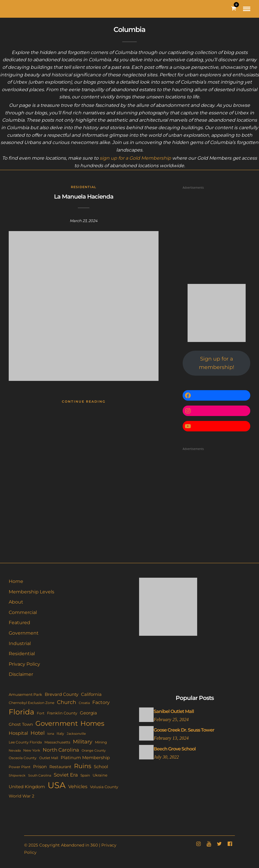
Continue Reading (84, 401)
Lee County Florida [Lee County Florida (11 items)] (25, 742)
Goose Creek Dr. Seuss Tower (184, 730)
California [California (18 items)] (91, 694)
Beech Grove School (175, 749)
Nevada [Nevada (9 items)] (15, 750)
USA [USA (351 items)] (57, 785)
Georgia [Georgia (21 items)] (88, 713)
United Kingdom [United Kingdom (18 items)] (27, 787)
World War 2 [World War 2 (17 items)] (21, 796)
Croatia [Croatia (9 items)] (84, 703)
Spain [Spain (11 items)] (85, 775)
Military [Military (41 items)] (83, 742)
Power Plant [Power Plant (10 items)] (20, 767)
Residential (84, 187)
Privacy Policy (24, 664)
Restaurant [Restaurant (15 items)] (60, 767)
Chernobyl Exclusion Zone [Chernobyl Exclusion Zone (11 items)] (32, 703)
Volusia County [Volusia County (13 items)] (104, 787)
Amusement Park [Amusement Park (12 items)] (25, 695)
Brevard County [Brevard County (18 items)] (62, 694)
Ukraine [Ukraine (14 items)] (100, 775)
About (16, 602)
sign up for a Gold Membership (135, 158)
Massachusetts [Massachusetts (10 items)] (57, 742)
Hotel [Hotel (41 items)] (38, 733)
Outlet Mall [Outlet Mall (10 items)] (49, 758)
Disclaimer (21, 674)
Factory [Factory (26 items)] (101, 702)
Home (16, 581)
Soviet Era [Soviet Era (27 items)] (66, 775)
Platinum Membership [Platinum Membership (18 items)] (85, 758)
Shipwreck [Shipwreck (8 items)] (17, 776)
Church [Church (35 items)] (66, 702)
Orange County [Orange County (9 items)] (94, 750)
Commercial (23, 612)
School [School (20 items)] (101, 767)
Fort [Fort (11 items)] (41, 713)
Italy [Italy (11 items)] (60, 733)
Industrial (20, 643)
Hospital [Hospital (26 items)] (18, 733)
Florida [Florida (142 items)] (21, 712)
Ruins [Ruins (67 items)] (83, 766)
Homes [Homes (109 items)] (92, 723)
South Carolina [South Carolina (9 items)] (40, 775)
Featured (19, 623)
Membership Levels (32, 592)
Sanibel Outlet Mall (174, 711)
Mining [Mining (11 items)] (101, 742)
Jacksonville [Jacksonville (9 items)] (76, 734)
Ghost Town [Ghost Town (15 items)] (21, 724)
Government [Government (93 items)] (57, 723)
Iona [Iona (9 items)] (51, 734)
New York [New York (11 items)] (32, 750)
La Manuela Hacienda (84, 197)
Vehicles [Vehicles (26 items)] (78, 786)
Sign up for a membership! (217, 363)
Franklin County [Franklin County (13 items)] (62, 713)
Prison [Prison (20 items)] (40, 767)
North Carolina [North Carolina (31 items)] (61, 750)
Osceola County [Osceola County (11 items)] (23, 758)
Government (24, 633)
